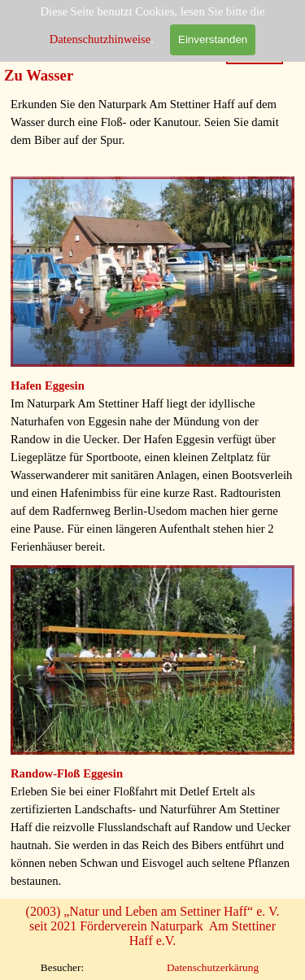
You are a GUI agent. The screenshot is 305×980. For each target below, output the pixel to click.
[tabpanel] (152, 131)
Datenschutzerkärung (213, 967)
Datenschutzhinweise (100, 39)
